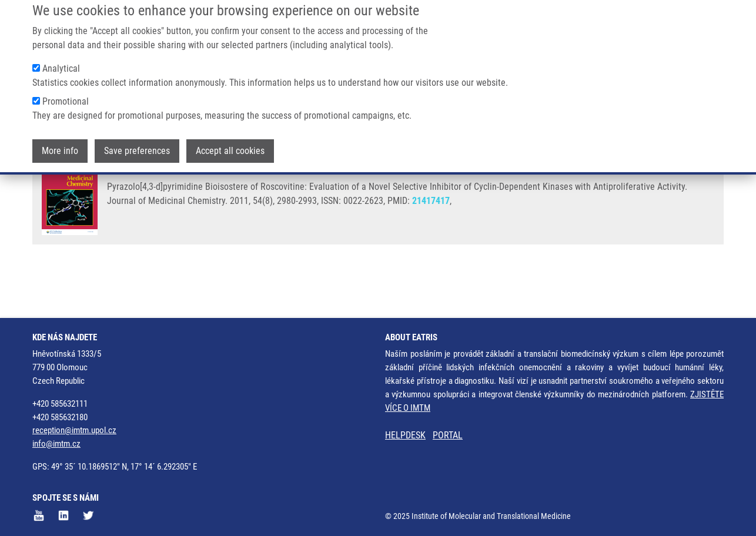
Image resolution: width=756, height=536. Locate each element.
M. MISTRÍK (544, 213)
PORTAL (448, 436)
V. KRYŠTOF (690, 213)
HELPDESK (405, 436)
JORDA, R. (127, 213)
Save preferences (137, 142)
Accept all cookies (230, 142)
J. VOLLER (338, 213)
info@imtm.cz (56, 444)
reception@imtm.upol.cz (74, 431)
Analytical (61, 60)
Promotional (66, 93)
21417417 (431, 246)
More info (60, 142)
